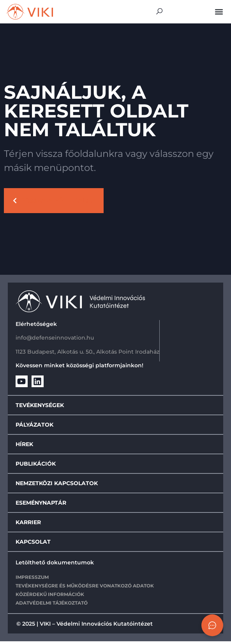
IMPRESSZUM (32, 579)
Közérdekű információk (50, 597)
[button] (219, 12)
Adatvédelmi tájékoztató (52, 605)
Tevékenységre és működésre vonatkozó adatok (85, 588)
